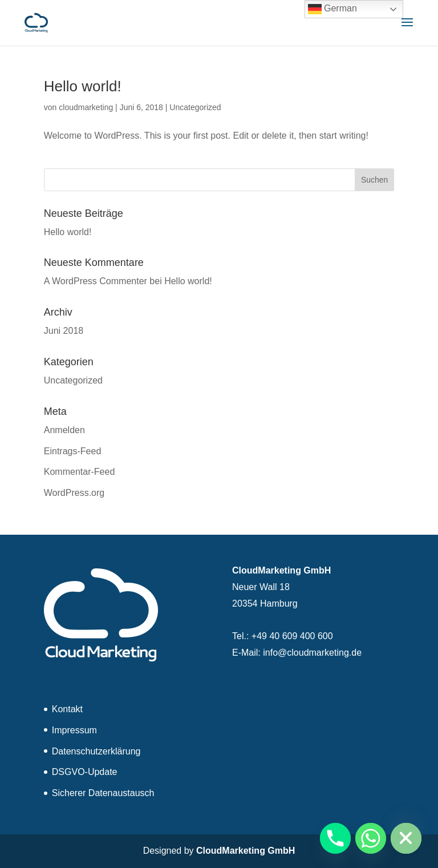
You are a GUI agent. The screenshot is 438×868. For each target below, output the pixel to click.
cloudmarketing (86, 107)
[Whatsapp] (371, 838)
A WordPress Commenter (96, 281)
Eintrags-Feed (73, 451)
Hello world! (83, 86)
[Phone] (335, 838)
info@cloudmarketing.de (312, 653)
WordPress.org (74, 493)
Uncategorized (195, 107)
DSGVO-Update (85, 772)
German (332, 9)
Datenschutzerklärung (96, 751)
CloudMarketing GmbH (246, 851)
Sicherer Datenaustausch (103, 793)
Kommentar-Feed (80, 472)
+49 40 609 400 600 (292, 636)
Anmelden (64, 430)
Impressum (74, 730)
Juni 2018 (64, 331)
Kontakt (67, 709)
